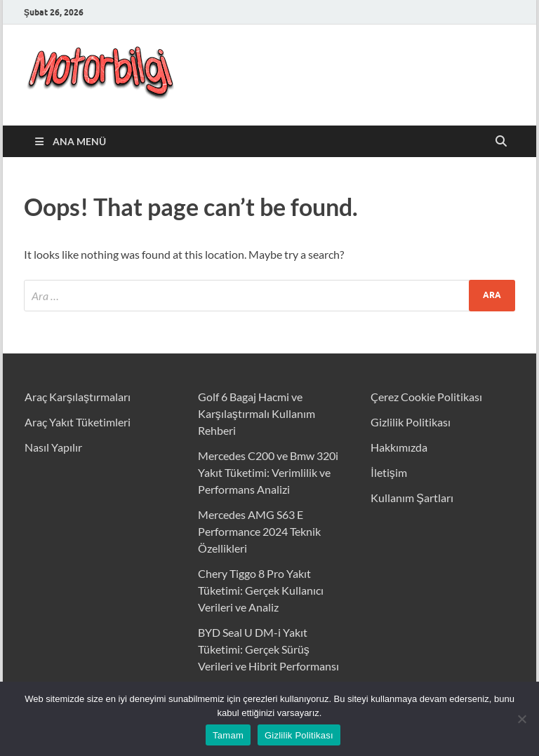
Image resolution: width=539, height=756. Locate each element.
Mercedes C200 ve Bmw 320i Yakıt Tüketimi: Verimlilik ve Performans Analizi (268, 472)
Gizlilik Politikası (411, 422)
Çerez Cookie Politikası (426, 397)
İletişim (388, 472)
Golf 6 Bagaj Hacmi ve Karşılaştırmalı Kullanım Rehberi (257, 413)
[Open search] (501, 142)
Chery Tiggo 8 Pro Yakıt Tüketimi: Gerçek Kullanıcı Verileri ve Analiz (261, 590)
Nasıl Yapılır (53, 447)
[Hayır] (521, 719)
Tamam (228, 735)
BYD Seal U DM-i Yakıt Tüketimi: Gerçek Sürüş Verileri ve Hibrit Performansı (268, 649)
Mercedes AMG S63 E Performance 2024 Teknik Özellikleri (259, 531)
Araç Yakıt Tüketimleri (78, 422)
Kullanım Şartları (412, 498)
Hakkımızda (399, 447)
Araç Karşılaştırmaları (78, 397)
